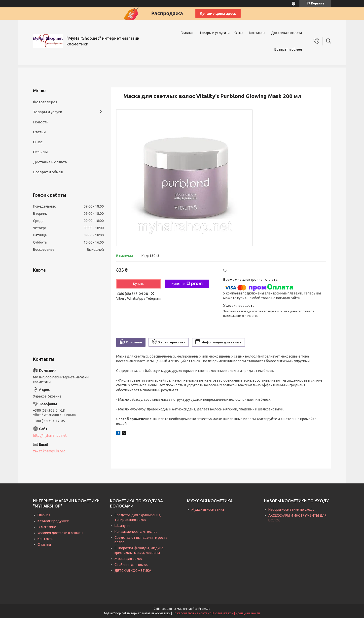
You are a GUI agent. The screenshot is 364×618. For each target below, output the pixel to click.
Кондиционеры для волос (136, 532)
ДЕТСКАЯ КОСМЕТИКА (133, 571)
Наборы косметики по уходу (291, 509)
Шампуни (122, 526)
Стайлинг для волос (131, 565)
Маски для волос (128, 559)
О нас (239, 33)
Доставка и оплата (287, 33)
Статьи (39, 132)
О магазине (47, 527)
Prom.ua (204, 609)
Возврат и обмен (288, 49)
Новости (41, 122)
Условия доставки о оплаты (60, 533)
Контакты (257, 33)
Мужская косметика (208, 509)
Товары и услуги (213, 33)
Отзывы (40, 152)
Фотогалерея (45, 102)
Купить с (187, 284)
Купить (139, 284)
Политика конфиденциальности (237, 613)
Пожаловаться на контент (192, 613)
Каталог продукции (53, 521)
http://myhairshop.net (50, 436)
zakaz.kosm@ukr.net (49, 451)
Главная (187, 33)
